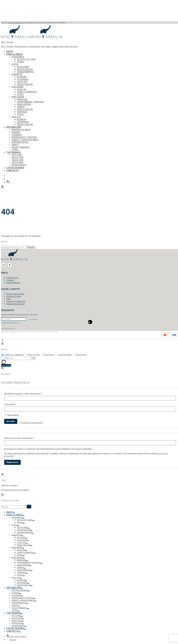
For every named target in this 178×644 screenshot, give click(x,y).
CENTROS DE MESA (21, 130)
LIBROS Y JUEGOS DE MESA (25, 140)
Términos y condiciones (16, 301)
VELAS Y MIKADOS (21, 147)
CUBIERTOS (17, 74)
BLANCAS (21, 119)
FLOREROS (17, 135)
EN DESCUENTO (19, 165)
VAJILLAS (21, 89)
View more (6, 365)
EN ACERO (22, 77)
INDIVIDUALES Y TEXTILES (24, 137)
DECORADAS (23, 122)
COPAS (15, 64)
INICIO (10, 51)
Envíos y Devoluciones (15, 294)
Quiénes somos (13, 278)
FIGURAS (16, 132)
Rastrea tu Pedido (14, 296)
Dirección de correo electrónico (19, 438)
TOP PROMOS (14, 152)
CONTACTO (13, 170)
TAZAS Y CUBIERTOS (27, 92)
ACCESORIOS (18, 57)
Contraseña (10, 404)
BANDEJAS (22, 99)
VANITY (15, 145)
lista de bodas (15, 23)
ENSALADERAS (24, 104)
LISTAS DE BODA (15, 168)
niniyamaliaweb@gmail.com (10, 323)
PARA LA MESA (14, 54)
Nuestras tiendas (13, 283)
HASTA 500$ (18, 163)
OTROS (20, 62)
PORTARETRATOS (20, 142)
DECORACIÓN (14, 127)
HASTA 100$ (18, 158)
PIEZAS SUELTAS (25, 69)
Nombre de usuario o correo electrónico (23, 394)
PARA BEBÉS (18, 87)
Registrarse (12, 462)
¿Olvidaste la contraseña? (31, 423)
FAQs (8, 299)
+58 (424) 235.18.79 (8, 329)
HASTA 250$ (18, 160)
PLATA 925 (22, 82)
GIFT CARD (17, 155)
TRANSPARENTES (25, 72)
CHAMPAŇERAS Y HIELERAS (30, 102)
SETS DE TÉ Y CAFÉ (26, 59)
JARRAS (21, 107)
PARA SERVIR (18, 97)
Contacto (10, 280)
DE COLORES (23, 67)
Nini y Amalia (7, 42)
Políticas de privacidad (15, 304)
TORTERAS (22, 112)
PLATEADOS (23, 79)
